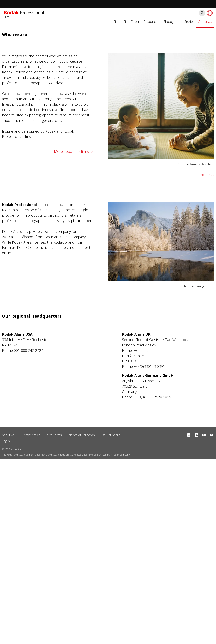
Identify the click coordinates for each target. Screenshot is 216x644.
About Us (205, 22)
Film (116, 22)
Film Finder (131, 22)
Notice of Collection (82, 435)
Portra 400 (207, 175)
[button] (161, 158)
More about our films (71, 151)
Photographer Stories (179, 22)
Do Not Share (111, 435)
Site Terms (54, 435)
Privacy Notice (31, 435)
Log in (6, 441)
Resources (151, 22)
